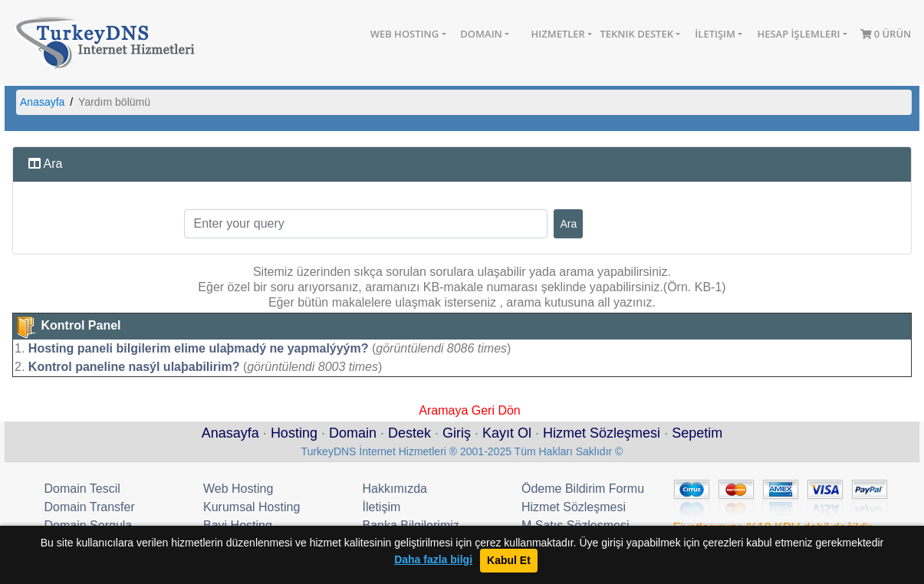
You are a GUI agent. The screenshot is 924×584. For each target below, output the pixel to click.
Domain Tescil (82, 489)
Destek (409, 433)
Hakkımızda (395, 489)
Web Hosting (405, 34)
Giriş (457, 433)
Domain (481, 34)
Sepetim (697, 433)
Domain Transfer (90, 507)
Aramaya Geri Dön (470, 409)
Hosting (294, 433)
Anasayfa (42, 102)
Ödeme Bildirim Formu (583, 489)
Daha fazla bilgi (433, 560)
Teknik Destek (636, 34)
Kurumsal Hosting (252, 507)
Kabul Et (509, 560)
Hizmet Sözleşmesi (602, 433)
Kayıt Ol (507, 433)
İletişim (715, 34)
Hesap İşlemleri (798, 34)
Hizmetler (557, 34)
